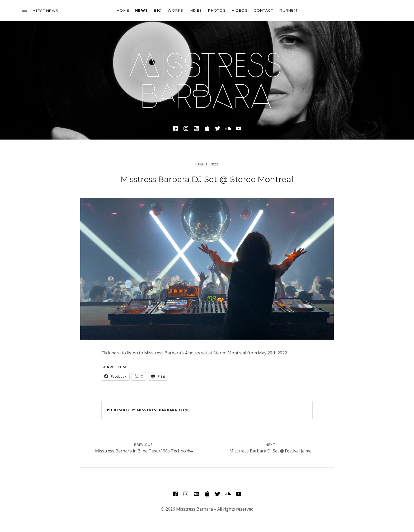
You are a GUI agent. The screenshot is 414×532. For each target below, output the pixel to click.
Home (123, 10)
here (116, 353)
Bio (158, 10)
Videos (240, 10)
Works (176, 10)
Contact (264, 10)
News (142, 10)
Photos (217, 10)
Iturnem (288, 10)
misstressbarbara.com (162, 410)
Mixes (196, 10)
